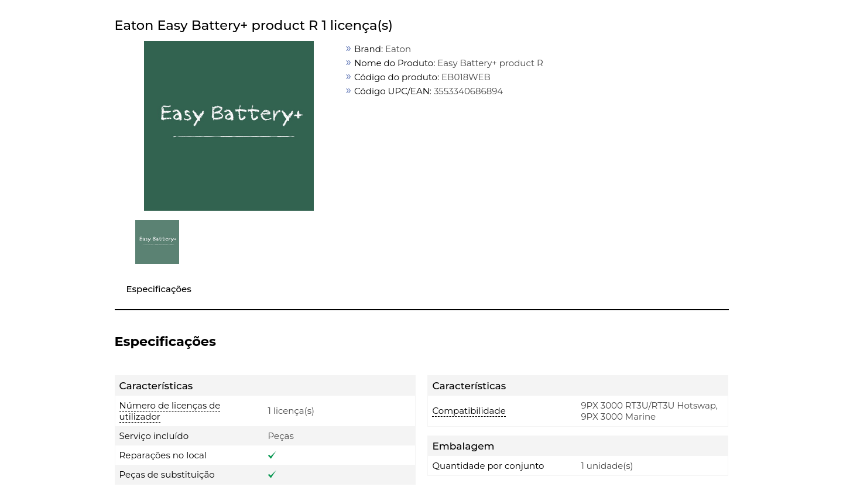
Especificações (159, 289)
